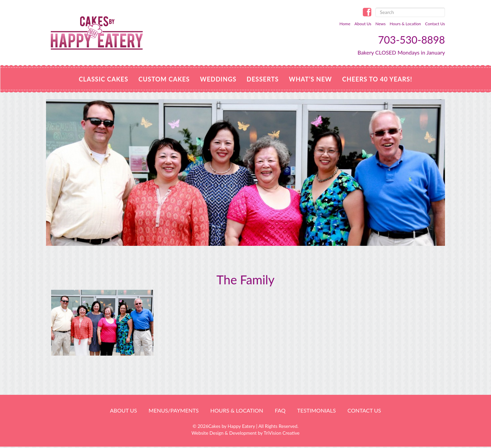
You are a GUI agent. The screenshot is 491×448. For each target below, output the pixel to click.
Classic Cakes (103, 79)
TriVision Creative (281, 433)
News (381, 24)
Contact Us (435, 24)
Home (345, 24)
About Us (363, 24)
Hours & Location (405, 24)
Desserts (263, 79)
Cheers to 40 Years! (377, 79)
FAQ (280, 410)
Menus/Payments (174, 410)
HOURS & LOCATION (237, 410)
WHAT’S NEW (310, 79)
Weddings (218, 79)
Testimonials (316, 410)
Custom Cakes (164, 79)
